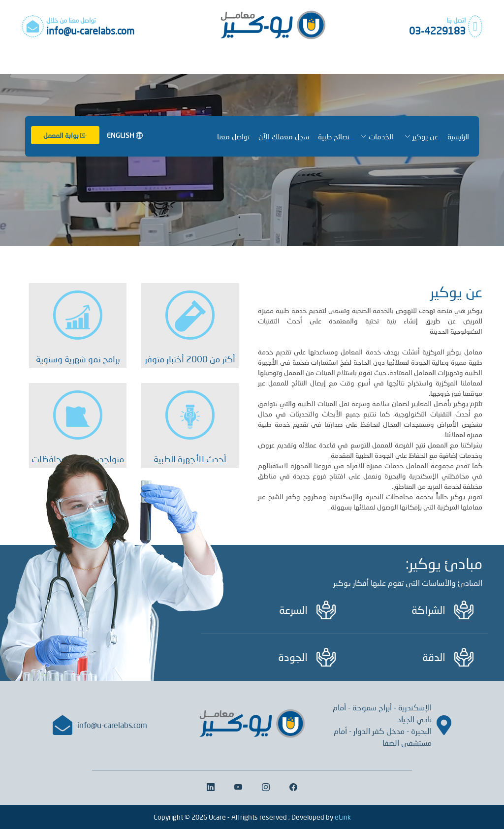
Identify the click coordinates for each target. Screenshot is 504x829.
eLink (343, 817)
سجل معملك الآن (284, 136)
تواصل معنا (233, 136)
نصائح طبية (334, 136)
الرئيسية (458, 136)
